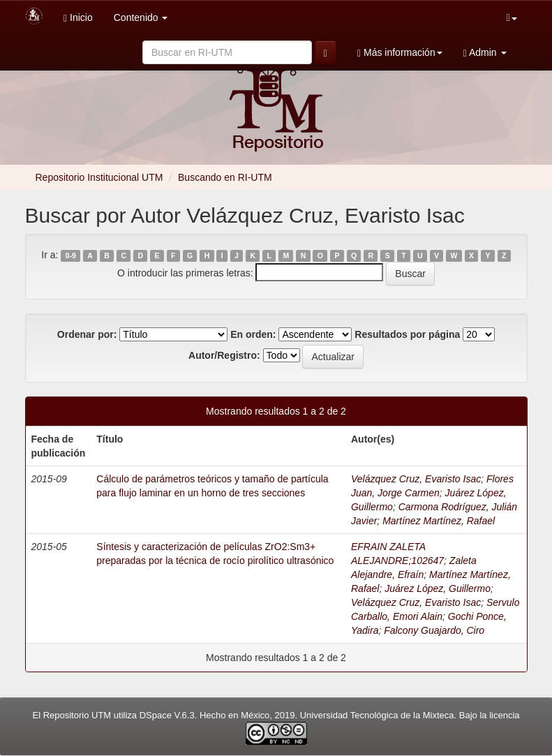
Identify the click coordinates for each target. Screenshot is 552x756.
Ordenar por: (87, 334)
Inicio (78, 18)
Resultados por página (407, 334)
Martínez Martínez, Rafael (439, 521)
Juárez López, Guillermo (438, 588)
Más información (400, 53)
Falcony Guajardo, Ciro (434, 630)
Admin (485, 53)
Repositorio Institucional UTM (99, 177)
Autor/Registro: (224, 355)
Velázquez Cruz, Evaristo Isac (416, 479)
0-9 (71, 255)
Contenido (141, 17)
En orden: (253, 334)
